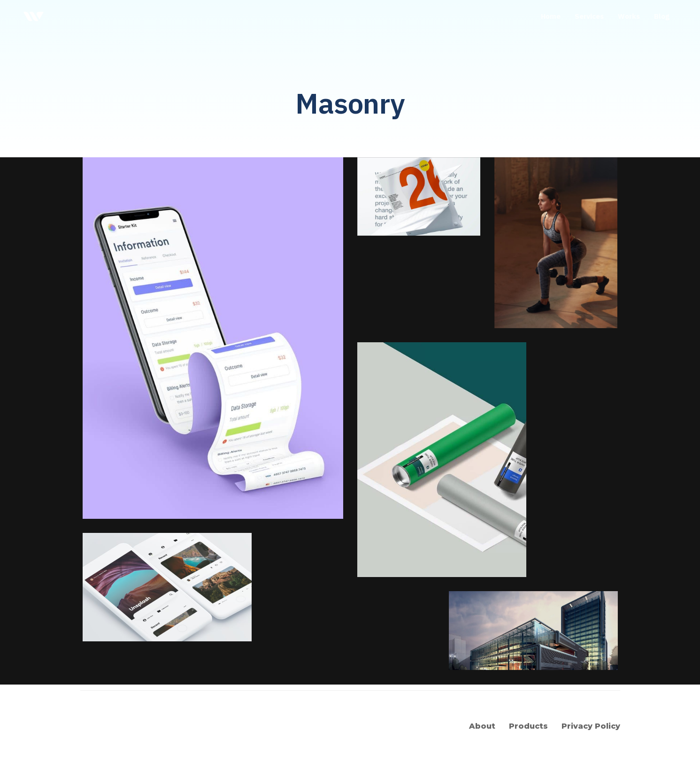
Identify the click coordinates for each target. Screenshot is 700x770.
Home (551, 16)
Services (589, 16)
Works (629, 16)
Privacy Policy (591, 726)
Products (528, 726)
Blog (662, 16)
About (482, 726)
